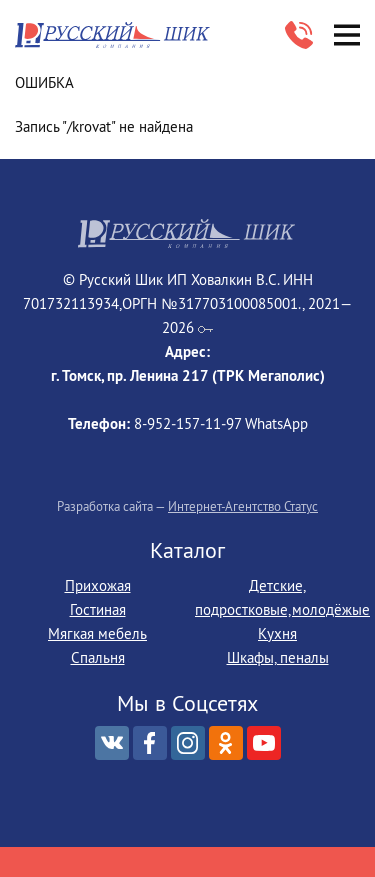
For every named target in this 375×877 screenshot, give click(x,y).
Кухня (277, 633)
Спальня (98, 657)
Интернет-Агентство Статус (243, 506)
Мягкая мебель (97, 633)
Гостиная (98, 609)
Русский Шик (115, 35)
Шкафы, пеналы (278, 657)
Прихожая (98, 585)
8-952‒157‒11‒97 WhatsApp (299, 35)
